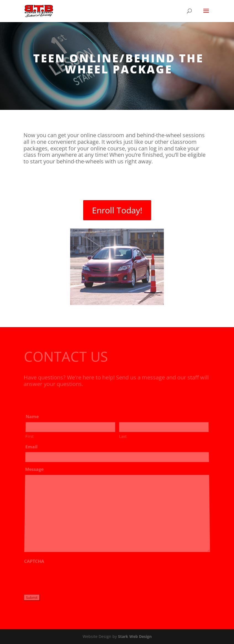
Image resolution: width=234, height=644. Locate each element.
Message (35, 471)
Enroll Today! (117, 210)
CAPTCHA (34, 562)
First (31, 439)
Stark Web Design (135, 636)
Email (32, 449)
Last (123, 439)
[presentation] (66, 578)
